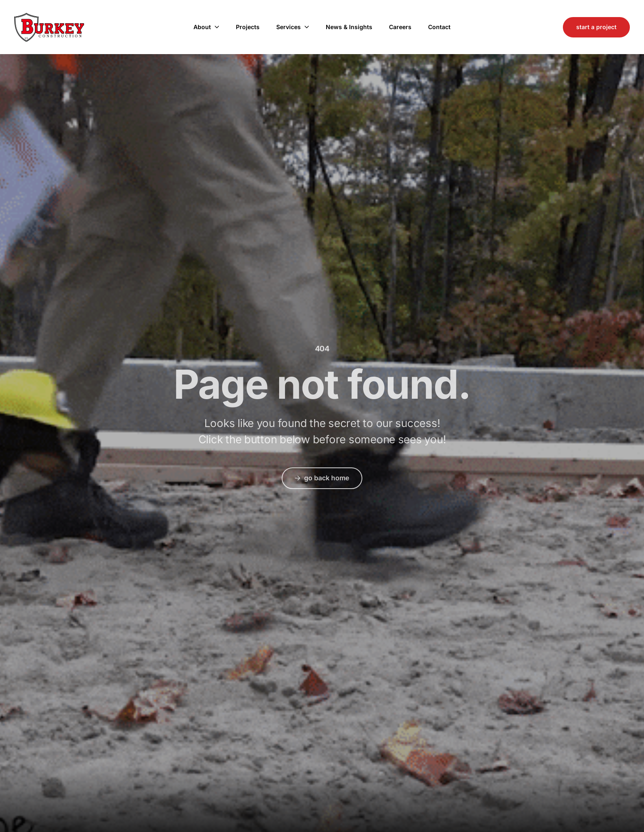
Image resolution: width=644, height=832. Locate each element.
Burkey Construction (49, 27)
